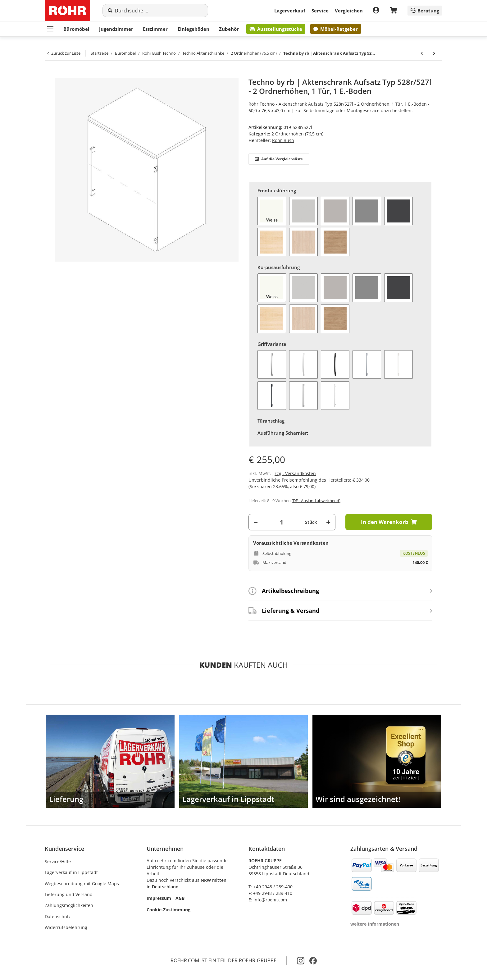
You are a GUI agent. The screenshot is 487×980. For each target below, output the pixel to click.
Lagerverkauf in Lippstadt (71, 872)
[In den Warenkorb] (55, 74)
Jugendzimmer (116, 29)
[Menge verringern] (256, 522)
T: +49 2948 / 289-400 (271, 887)
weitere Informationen (375, 924)
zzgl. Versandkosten (295, 473)
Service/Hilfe (58, 861)
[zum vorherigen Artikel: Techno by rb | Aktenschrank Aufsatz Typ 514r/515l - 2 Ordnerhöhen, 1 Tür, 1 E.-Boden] (422, 53)
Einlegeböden (193, 29)
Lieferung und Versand (69, 894)
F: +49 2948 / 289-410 (270, 893)
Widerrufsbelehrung (66, 927)
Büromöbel (76, 29)
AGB (180, 898)
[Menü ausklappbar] (50, 29)
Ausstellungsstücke (276, 29)
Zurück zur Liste (64, 53)
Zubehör (229, 29)
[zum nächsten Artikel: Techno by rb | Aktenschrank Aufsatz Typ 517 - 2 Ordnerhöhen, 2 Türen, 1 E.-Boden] (434, 53)
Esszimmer (155, 29)
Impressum (159, 898)
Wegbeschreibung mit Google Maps (82, 884)
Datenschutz (58, 916)
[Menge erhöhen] (328, 522)
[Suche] (159, 11)
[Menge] (281, 522)
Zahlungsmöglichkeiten (69, 905)
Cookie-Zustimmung (168, 910)
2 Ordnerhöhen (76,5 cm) (297, 134)
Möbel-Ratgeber (335, 29)
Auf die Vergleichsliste (279, 159)
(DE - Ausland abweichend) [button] (316, 501)
